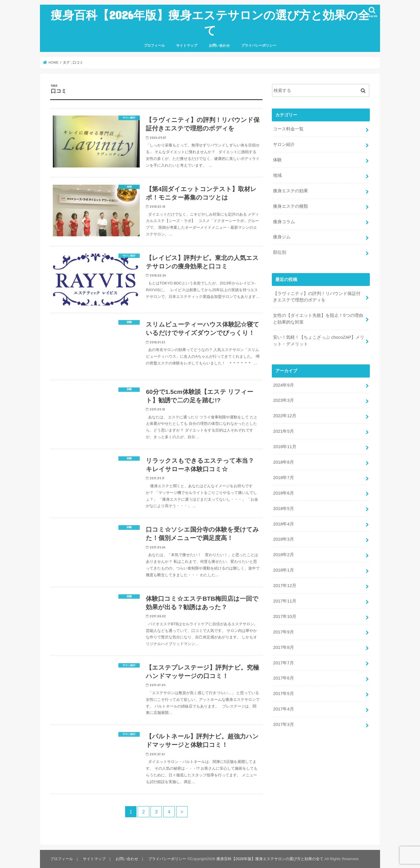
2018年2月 (283, 555)
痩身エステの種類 (290, 206)
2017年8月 (283, 647)
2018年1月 (283, 570)
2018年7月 (283, 478)
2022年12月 (285, 416)
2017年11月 (285, 601)
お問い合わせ (219, 46)
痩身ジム (282, 237)
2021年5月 (283, 431)
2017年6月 (283, 678)
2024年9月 (283, 385)
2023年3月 (283, 400)
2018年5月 (283, 509)
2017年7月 (283, 663)
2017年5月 (283, 694)
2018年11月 (285, 447)
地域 (277, 175)
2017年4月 (283, 709)
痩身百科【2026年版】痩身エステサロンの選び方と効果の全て (210, 22)
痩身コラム (284, 222)
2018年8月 (283, 462)
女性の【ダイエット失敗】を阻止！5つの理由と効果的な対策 (318, 319)
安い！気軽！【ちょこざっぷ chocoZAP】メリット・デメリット (319, 340)
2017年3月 (283, 724)
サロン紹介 (284, 144)
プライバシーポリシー (259, 46)
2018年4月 (283, 524)
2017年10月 (285, 616)
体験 (277, 160)
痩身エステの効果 (290, 191)
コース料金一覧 (288, 129)
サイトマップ (187, 46)
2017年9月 (283, 632)
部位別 (280, 252)
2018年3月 (283, 539)
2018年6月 (283, 493)
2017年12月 (285, 586)
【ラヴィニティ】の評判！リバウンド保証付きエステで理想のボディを (317, 297)
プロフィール (154, 46)
